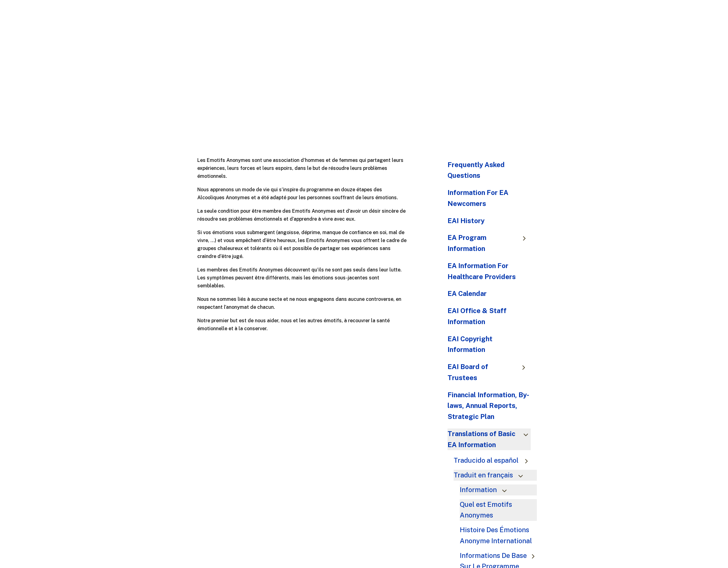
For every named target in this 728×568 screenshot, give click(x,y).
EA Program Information (489, 243)
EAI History (466, 221)
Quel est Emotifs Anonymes (486, 510)
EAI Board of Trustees (489, 372)
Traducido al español (494, 460)
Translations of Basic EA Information (489, 439)
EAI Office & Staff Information (477, 316)
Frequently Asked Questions (476, 170)
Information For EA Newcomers (478, 198)
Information (486, 490)
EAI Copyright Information (470, 344)
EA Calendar (467, 293)
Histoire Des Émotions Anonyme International (497, 535)
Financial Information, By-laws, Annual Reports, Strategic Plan (488, 406)
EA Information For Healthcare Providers (482, 271)
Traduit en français (491, 475)
